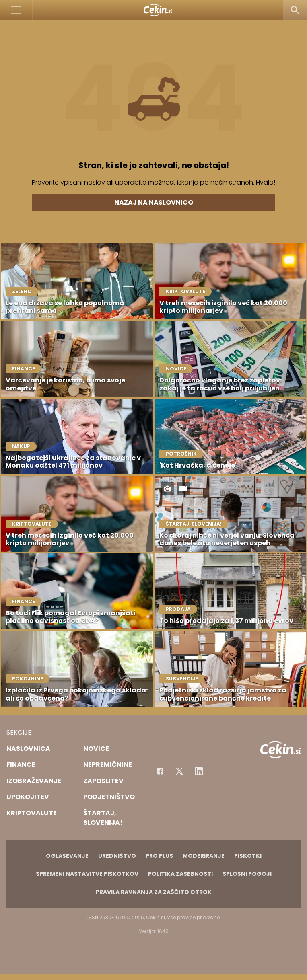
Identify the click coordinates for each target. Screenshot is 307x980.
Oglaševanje (67, 856)
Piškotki (248, 856)
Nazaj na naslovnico (154, 202)
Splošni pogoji (247, 874)
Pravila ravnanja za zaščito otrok (154, 892)
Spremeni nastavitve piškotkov (87, 874)
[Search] (295, 10)
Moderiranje (204, 856)
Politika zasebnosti (180, 874)
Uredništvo (117, 856)
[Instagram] (199, 771)
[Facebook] (160, 771)
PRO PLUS (159, 856)
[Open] (16, 10)
